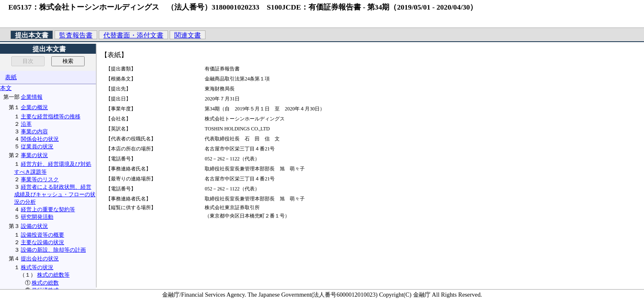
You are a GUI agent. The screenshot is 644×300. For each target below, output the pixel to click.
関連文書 (188, 35)
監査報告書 (76, 35)
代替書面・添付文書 (133, 35)
